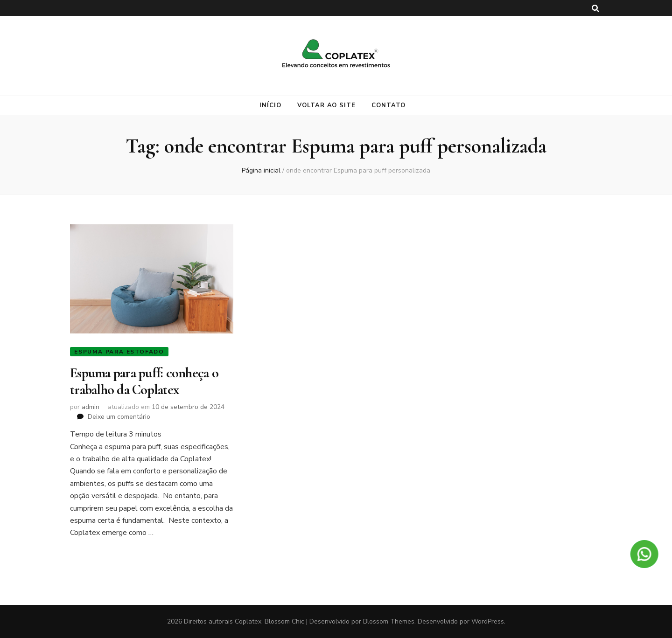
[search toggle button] (595, 9)
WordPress (488, 621)
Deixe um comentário (119, 417)
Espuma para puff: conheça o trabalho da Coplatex (144, 381)
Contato (388, 105)
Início (270, 105)
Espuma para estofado (119, 352)
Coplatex (248, 621)
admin (91, 407)
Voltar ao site (327, 105)
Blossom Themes (389, 621)
